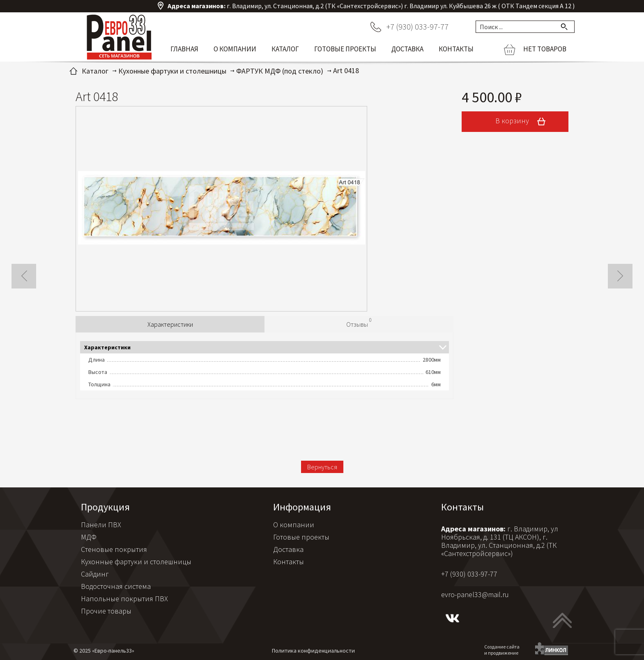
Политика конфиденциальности (313, 651)
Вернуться (322, 467)
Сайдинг (95, 574)
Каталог (285, 49)
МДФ (89, 537)
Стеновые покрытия (114, 549)
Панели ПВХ (101, 525)
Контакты (456, 49)
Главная (184, 49)
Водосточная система (116, 586)
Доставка (407, 49)
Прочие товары (106, 611)
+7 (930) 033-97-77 (417, 27)
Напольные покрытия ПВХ (124, 599)
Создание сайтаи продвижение (502, 650)
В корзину (523, 122)
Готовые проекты (345, 49)
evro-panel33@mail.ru (475, 594)
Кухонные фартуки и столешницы (136, 562)
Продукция (105, 507)
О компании (235, 49)
